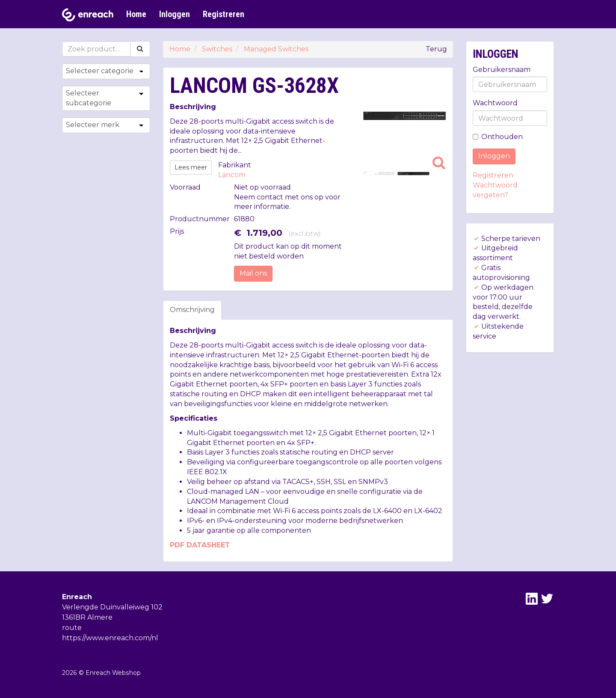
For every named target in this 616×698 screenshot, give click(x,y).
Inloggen (175, 14)
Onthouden (498, 137)
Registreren (224, 14)
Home (136, 14)
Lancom (232, 175)
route (72, 628)
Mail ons (253, 273)
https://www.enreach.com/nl (110, 638)
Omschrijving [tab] (192, 310)
